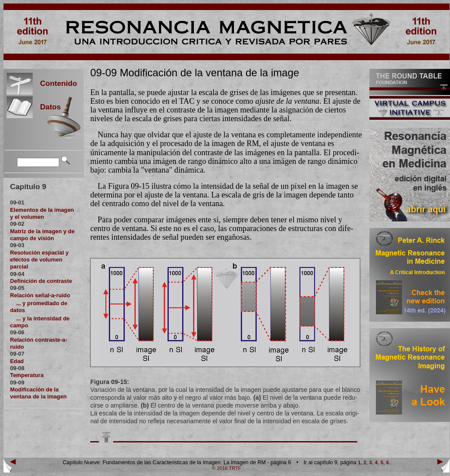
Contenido (55, 83)
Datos (47, 107)
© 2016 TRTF (227, 468)
